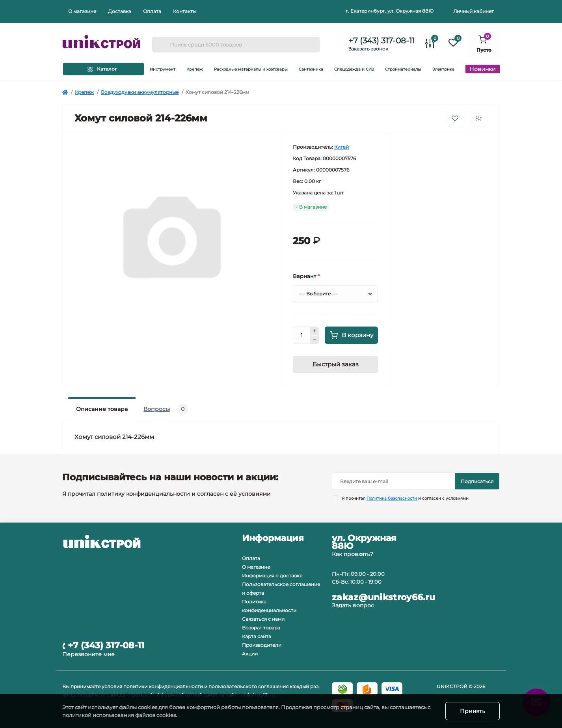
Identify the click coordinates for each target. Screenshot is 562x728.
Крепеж (84, 92)
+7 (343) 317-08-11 (381, 41)
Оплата (152, 11)
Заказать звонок (368, 49)
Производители (262, 645)
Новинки (483, 69)
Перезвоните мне (88, 654)
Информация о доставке (272, 576)
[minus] (314, 340)
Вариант (306, 276)
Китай (341, 147)
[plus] (314, 331)
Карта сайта (257, 636)
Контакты (185, 11)
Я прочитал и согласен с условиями (405, 498)
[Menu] (103, 69)
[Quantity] (301, 335)
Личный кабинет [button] (474, 11)
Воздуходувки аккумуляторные (140, 92)
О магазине (82, 11)
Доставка (120, 11)
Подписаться (477, 481)
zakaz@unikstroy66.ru (383, 597)
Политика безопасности (392, 498)
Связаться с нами (263, 619)
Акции (250, 654)
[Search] (161, 45)
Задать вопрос (353, 605)
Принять (473, 711)
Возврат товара (261, 628)
